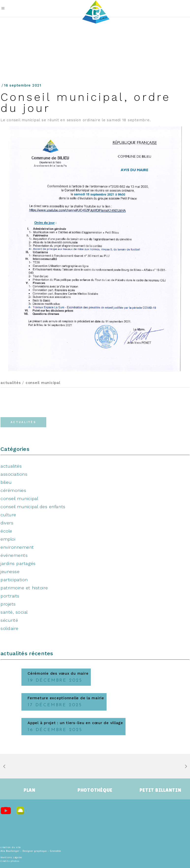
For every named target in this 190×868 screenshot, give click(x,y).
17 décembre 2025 (55, 705)
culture (8, 515)
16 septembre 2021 (23, 85)
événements (14, 555)
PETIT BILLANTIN (160, 790)
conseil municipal (43, 383)
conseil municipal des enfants (33, 507)
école (6, 531)
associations (14, 474)
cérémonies (13, 490)
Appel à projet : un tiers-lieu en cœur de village (75, 723)
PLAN (30, 790)
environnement (17, 547)
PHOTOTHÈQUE (95, 790)
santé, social (14, 612)
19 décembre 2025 (55, 680)
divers (7, 523)
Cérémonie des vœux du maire (58, 673)
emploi (8, 539)
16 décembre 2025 (55, 730)
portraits (10, 596)
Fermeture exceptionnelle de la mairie (66, 698)
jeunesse (10, 571)
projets (8, 604)
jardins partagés (18, 563)
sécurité (9, 620)
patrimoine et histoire (24, 588)
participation (14, 580)
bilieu (6, 482)
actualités (11, 383)
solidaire (9, 628)
